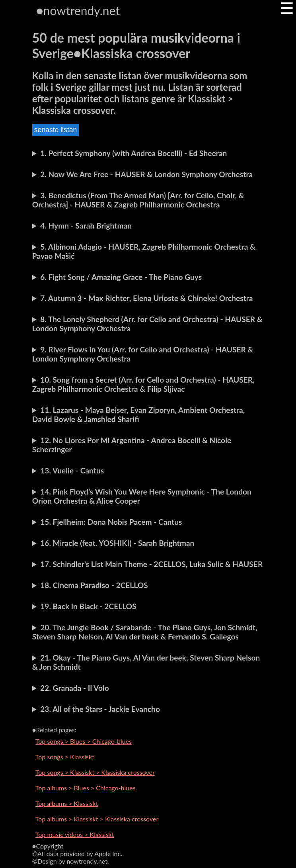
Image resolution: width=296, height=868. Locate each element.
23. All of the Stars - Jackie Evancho (100, 709)
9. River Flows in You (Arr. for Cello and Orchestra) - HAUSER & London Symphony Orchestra (143, 354)
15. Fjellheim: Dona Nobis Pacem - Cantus (111, 522)
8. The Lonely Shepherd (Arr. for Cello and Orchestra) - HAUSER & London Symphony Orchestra (147, 324)
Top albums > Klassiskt (67, 803)
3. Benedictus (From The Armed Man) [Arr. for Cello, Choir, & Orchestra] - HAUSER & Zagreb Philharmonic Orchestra (138, 200)
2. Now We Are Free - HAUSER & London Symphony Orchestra (146, 174)
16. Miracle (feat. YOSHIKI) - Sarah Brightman (117, 543)
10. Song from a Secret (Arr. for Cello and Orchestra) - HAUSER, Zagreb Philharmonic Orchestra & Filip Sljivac (143, 384)
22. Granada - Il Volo (75, 688)
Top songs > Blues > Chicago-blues (84, 741)
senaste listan (56, 130)
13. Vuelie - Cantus (72, 470)
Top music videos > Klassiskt (75, 834)
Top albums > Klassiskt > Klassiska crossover (97, 819)
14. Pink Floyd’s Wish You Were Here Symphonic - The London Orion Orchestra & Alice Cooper (142, 496)
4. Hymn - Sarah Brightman (86, 226)
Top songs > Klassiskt (65, 757)
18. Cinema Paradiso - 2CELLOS (94, 585)
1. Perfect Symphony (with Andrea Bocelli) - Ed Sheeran (133, 153)
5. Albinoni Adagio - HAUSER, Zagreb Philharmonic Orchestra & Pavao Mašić (144, 251)
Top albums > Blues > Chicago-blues (86, 788)
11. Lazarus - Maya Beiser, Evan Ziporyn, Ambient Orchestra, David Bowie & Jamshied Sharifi (139, 414)
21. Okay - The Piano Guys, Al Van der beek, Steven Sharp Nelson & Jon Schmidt (146, 662)
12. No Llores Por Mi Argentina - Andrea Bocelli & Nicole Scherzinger (132, 445)
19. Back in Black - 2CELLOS (88, 606)
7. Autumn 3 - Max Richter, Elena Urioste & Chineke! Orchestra (146, 298)
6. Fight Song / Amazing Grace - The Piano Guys (121, 277)
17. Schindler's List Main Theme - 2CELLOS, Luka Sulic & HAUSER (151, 564)
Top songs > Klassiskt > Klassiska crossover (95, 772)
